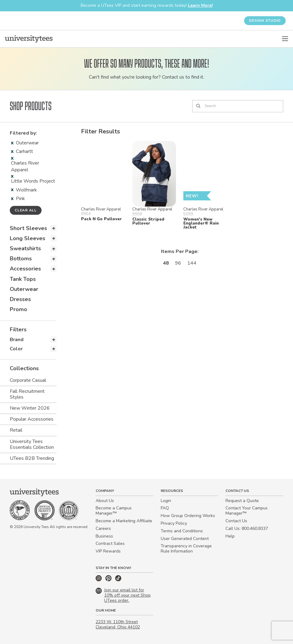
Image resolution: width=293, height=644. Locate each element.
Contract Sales (110, 543)
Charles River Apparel (25, 165)
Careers (103, 529)
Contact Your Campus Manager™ (247, 511)
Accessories (25, 269)
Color (16, 349)
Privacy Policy (174, 523)
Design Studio (265, 20)
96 (178, 263)
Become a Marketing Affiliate (124, 521)
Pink (18, 199)
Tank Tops (23, 279)
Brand (17, 340)
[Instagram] (99, 580)
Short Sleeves (28, 228)
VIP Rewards (108, 551)
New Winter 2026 (30, 408)
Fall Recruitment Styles (27, 394)
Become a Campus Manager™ (114, 511)
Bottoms (21, 259)
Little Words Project (33, 180)
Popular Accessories (32, 419)
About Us (105, 501)
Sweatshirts (25, 248)
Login (166, 501)
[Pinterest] (109, 580)
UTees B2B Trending (32, 458)
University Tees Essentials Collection (32, 444)
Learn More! (200, 5)
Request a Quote (242, 501)
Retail (16, 430)
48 (166, 263)
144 (192, 263)
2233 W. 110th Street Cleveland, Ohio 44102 (118, 624)
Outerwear (25, 143)
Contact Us (236, 521)
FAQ (165, 508)
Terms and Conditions (182, 531)
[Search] (238, 106)
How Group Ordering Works (188, 516)
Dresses (20, 299)
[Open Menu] (285, 39)
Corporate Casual (28, 380)
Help (230, 536)
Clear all (26, 210)
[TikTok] (118, 580)
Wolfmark (24, 190)
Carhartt (22, 151)
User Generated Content (185, 539)
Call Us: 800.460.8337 (247, 529)
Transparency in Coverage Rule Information (186, 549)
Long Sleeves (27, 238)
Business (104, 536)
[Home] (29, 39)
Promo (18, 309)
